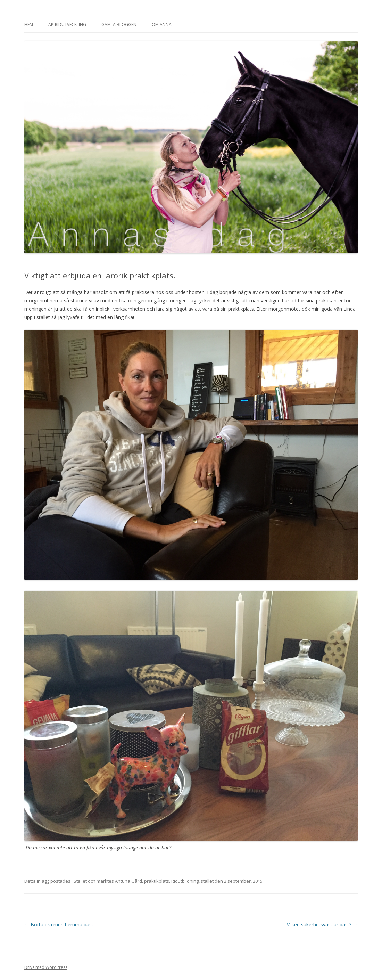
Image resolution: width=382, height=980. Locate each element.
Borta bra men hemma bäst (59, 925)
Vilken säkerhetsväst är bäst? (322, 925)
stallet (207, 881)
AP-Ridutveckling (67, 24)
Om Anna (162, 24)
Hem (29, 24)
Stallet (80, 881)
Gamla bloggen (119, 24)
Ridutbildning (185, 881)
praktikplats (157, 881)
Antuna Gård (128, 881)
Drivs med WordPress (46, 967)
